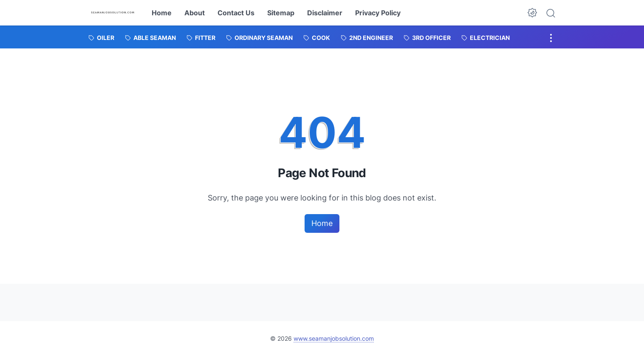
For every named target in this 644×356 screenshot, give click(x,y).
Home (162, 13)
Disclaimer (325, 13)
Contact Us (236, 13)
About (195, 13)
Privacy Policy (378, 13)
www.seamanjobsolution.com (334, 338)
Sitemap (281, 13)
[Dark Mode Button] (532, 13)
